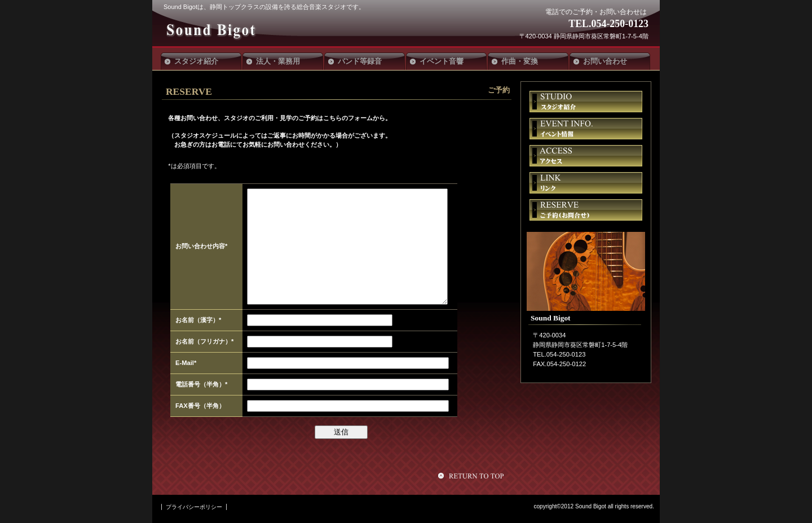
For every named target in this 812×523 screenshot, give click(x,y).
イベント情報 (586, 129)
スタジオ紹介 (586, 102)
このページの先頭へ (473, 476)
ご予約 (586, 210)
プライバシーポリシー (194, 507)
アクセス (586, 156)
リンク (586, 183)
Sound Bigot (247, 29)
